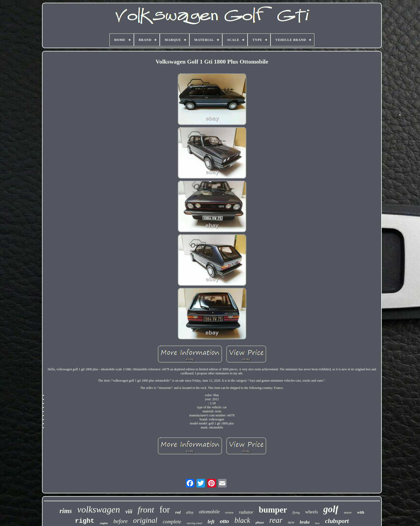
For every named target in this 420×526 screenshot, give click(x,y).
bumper (273, 510)
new (291, 522)
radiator (246, 512)
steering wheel (195, 523)
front (146, 510)
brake (305, 522)
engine (104, 523)
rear (276, 520)
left (211, 522)
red (178, 512)
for (165, 510)
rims (66, 511)
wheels (312, 512)
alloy (190, 512)
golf (331, 509)
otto (224, 521)
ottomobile (209, 512)
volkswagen (99, 509)
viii (129, 511)
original (145, 520)
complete (172, 522)
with (361, 512)
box (317, 523)
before (121, 521)
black (242, 520)
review (230, 513)
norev (348, 512)
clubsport (337, 521)
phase (260, 522)
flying (296, 513)
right (85, 521)
